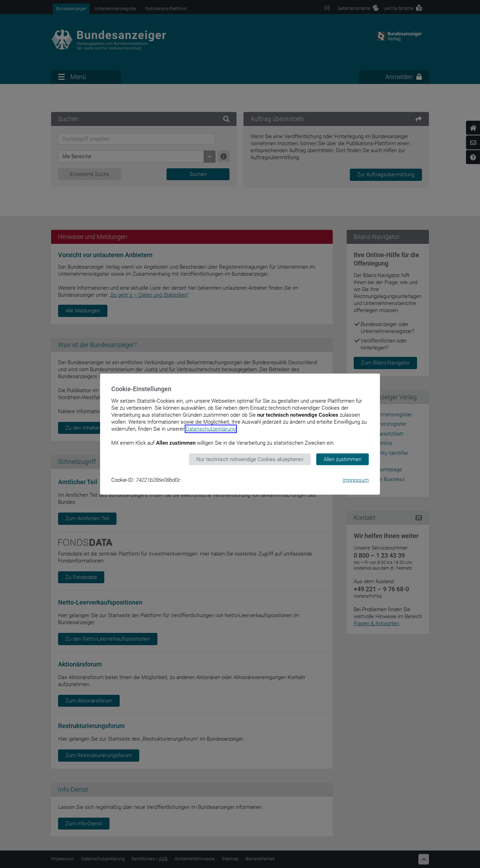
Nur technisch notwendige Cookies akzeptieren (250, 459)
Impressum (356, 480)
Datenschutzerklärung (211, 429)
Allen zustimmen (343, 459)
